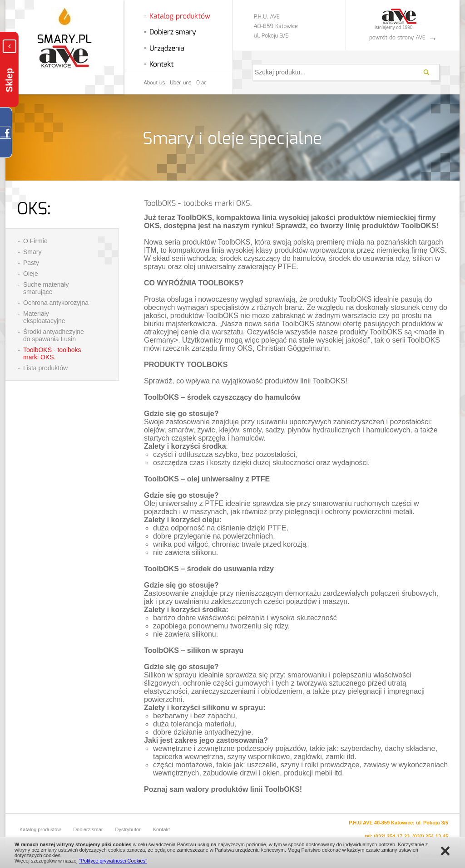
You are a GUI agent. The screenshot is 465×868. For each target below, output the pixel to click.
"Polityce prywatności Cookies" (113, 861)
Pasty (31, 263)
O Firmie (35, 241)
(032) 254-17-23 (392, 836)
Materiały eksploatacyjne (44, 317)
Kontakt (161, 829)
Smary (32, 252)
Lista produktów (45, 368)
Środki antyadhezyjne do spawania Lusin (54, 335)
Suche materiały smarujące (46, 288)
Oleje (31, 274)
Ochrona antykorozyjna (56, 303)
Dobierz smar (88, 829)
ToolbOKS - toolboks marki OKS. (52, 353)
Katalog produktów (40, 829)
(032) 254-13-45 (430, 836)
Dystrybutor (128, 829)
